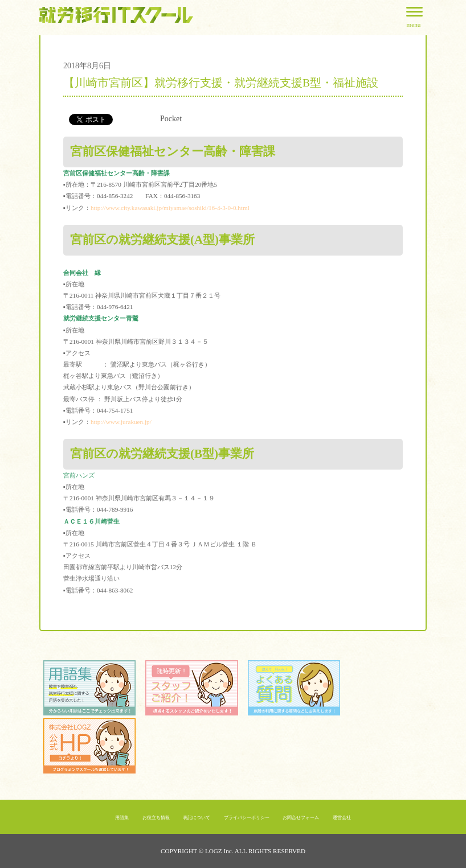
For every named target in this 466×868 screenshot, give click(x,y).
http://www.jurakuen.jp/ (121, 422)
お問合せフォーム (301, 818)
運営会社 (342, 818)
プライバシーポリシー (247, 818)
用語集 (122, 818)
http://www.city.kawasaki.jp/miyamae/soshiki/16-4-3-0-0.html (170, 208)
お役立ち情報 (156, 818)
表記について (197, 818)
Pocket (171, 119)
